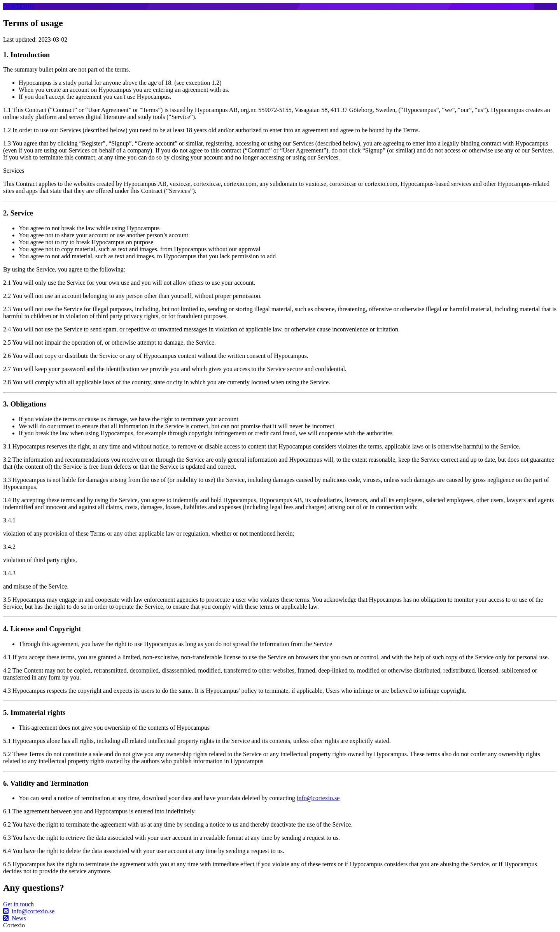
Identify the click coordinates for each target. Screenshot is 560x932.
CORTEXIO (19, 6)
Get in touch (18, 904)
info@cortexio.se (318, 798)
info (29, 911)
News (14, 918)
